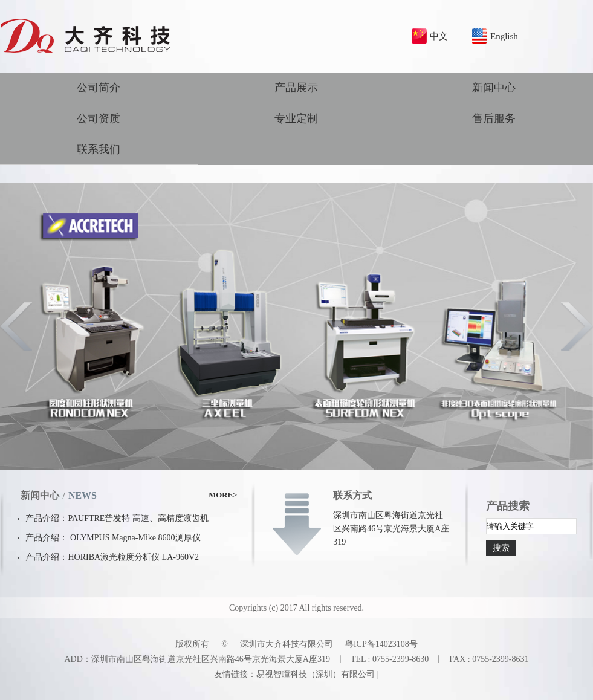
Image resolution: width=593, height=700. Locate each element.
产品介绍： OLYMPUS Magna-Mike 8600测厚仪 (113, 538)
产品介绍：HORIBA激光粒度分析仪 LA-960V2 (112, 557)
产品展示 (296, 88)
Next (576, 326)
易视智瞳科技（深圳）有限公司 (316, 674)
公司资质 (99, 118)
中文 (439, 36)
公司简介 (99, 88)
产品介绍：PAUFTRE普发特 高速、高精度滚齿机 (117, 518)
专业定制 (296, 118)
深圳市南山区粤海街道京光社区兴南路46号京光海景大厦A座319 (391, 529)
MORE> (223, 495)
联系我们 (99, 149)
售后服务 (494, 118)
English (504, 36)
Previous (17, 326)
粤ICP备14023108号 (381, 644)
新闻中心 (494, 88)
